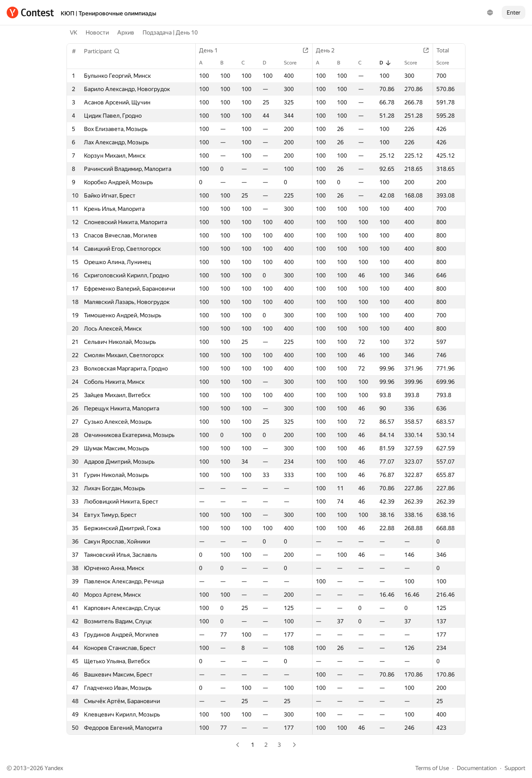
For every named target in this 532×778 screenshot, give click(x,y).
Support (515, 768)
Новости (97, 32)
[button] (102, 51)
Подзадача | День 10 (170, 32)
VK (74, 32)
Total (447, 50)
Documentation (477, 768)
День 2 (329, 50)
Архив (126, 32)
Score (294, 63)
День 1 (213, 50)
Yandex (54, 768)
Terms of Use (432, 768)
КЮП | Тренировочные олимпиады (108, 13)
